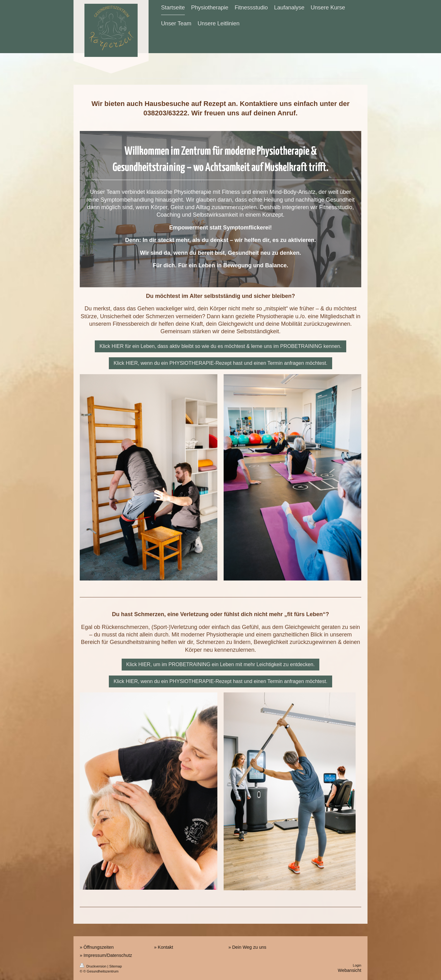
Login (357, 965)
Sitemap (115, 966)
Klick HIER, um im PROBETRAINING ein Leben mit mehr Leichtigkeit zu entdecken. (221, 664)
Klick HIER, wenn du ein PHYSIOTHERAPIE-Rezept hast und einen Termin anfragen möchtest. (220, 363)
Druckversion (94, 966)
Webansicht (350, 970)
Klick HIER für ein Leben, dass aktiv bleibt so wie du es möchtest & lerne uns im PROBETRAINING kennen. (220, 346)
